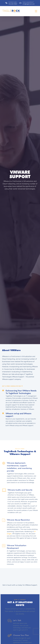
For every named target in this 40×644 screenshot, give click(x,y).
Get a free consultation (11, 386)
